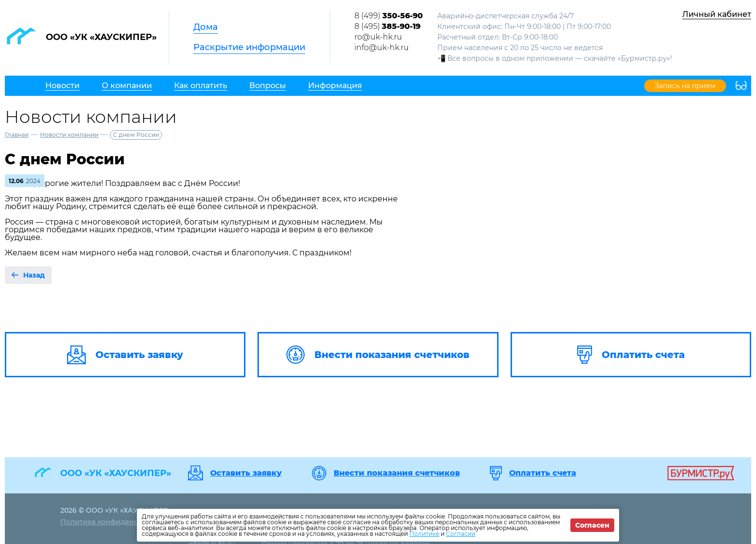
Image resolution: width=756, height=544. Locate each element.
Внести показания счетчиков (397, 473)
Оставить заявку (246, 473)
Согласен (592, 525)
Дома (206, 27)
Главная (17, 135)
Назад (34, 275)
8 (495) (387, 26)
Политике (424, 534)
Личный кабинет (717, 14)
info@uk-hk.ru (382, 47)
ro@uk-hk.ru (378, 37)
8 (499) (389, 16)
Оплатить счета (543, 473)
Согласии (461, 534)
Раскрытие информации (249, 47)
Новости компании (69, 135)
